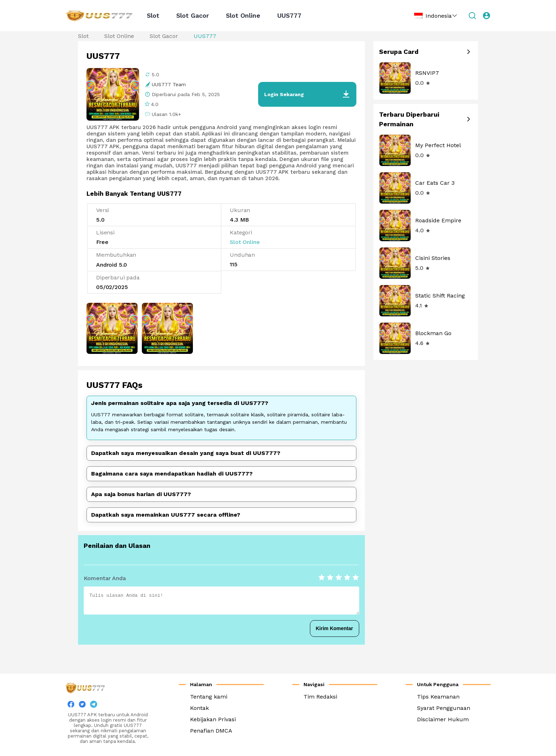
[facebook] (71, 706)
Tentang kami (209, 697)
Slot (153, 15)
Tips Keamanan (438, 697)
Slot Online (243, 15)
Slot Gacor (193, 15)
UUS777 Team (169, 84)
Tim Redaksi (320, 697)
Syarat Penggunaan (444, 708)
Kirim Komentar (335, 628)
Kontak (199, 708)
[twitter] (82, 706)
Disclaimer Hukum (443, 719)
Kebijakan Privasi (213, 719)
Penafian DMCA (211, 731)
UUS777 (289, 15)
